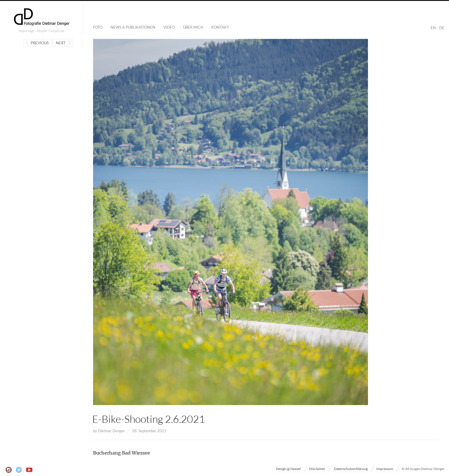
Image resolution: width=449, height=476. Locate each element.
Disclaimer (317, 469)
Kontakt (220, 27)
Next (61, 43)
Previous (40, 43)
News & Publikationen (133, 27)
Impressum (385, 469)
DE (442, 28)
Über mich (193, 27)
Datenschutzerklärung (351, 469)
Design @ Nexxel (288, 469)
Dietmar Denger (111, 431)
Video (169, 27)
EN (433, 28)
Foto (98, 27)
